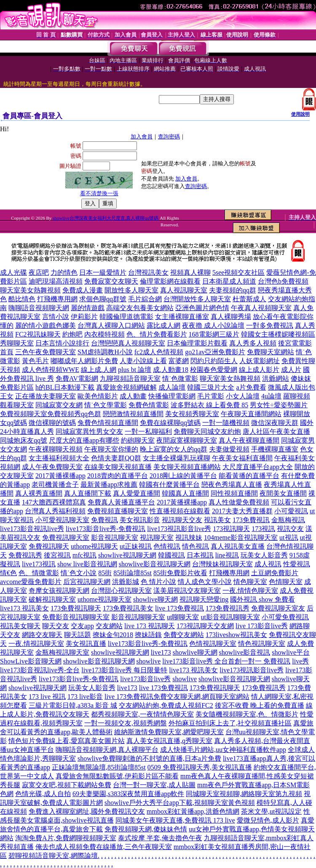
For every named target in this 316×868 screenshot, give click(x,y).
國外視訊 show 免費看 (262, 599)
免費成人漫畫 (83, 290)
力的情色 (64, 272)
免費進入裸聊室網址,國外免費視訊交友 (87, 811)
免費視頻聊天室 (24, 414)
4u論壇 (271, 396)
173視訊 (263, 529)
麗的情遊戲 (88, 308)
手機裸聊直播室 (275, 449)
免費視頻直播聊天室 (118, 511)
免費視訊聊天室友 (278, 608)
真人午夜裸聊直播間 (249, 440)
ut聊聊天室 (183, 617)
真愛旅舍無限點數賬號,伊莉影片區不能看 (117, 776)
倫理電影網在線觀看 (170, 281)
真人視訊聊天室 (184, 290)
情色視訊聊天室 (262, 644)
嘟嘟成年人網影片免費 (84, 361)
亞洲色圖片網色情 (202, 308)
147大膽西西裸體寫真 (54, 502)
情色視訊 (195, 546)
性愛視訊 (297, 564)
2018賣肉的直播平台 (118, 476)
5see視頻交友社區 (238, 272)
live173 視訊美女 (24, 608)
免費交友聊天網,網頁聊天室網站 (201, 697)
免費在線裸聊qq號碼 (170, 423)
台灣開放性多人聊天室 (197, 299)
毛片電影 (211, 396)
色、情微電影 (39, 573)
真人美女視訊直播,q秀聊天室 (169, 741)
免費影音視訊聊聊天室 (76, 617)
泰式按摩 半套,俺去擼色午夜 (160, 838)
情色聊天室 (250, 582)
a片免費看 (251, 387)
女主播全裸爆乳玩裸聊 (177, 458)
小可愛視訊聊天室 (62, 520)
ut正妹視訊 (136, 546)
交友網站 (109, 626)
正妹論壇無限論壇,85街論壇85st (99, 767)
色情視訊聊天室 (213, 644)
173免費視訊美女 (128, 608)
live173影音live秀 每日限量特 (124, 670)
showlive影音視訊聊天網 (155, 564)
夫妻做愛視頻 (229, 449)
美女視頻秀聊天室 (192, 414)
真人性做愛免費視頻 (239, 502)
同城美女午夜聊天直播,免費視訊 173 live (175, 820)
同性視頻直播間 (234, 493)
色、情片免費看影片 (157, 334)
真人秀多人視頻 (253, 343)
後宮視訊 (57, 555)
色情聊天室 (286, 582)
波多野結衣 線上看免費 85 (209, 405)
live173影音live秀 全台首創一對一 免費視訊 (226, 661)
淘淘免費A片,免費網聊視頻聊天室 (66, 838)
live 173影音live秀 (262, 626)
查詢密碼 (169, 137)
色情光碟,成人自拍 (43, 794)
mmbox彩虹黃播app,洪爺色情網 (193, 811)
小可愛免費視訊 (285, 617)
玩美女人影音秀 (264, 555)
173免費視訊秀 (228, 608)
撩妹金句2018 (113, 635)
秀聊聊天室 (17, 343)
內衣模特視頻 (104, 334)
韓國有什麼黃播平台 (169, 484)
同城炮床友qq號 (24, 440)
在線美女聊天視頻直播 (118, 467)
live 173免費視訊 (179, 608)
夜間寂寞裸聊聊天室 (187, 440)
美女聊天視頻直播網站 (187, 467)
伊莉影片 (84, 317)
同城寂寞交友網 (59, 405)
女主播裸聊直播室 (182, 317)
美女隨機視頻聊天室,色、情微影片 (247, 714)
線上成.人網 (99, 370)
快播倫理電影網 (172, 396)
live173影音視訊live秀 (32, 529)
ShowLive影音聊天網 (31, 661)
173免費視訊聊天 (76, 608)
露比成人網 (163, 325)
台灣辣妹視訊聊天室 (222, 564)
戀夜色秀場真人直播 (232, 484)
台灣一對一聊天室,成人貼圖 (154, 785)
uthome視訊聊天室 (104, 599)
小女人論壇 (243, 396)
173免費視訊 (251, 520)
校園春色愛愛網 (214, 370)
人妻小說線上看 (143, 361)
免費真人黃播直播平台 (121, 502)
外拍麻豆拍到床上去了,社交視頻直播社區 (230, 723)
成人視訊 (268, 564)
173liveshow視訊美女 (236, 635)
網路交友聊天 (42, 635)
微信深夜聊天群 (275, 423)
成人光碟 (13, 272)
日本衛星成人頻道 (229, 281)
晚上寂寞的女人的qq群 (174, 449)
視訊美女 (217, 520)
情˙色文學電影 (106, 405)
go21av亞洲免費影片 (215, 352)
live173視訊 (39, 564)
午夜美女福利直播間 (242, 458)
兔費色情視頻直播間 (108, 423)
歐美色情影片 (98, 396)
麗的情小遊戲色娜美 (46, 325)
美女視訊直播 (86, 644)
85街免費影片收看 (180, 573)
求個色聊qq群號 (103, 299)
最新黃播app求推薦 (109, 484)
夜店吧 (39, 272)
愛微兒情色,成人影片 (268, 820)
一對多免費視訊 (270, 325)
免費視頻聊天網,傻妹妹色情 (146, 829)
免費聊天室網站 (270, 352)
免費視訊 (104, 520)
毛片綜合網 (145, 299)
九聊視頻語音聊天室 (130, 378)
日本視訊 (200, 555)
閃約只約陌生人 (214, 361)
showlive (149, 661)
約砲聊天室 (138, 440)
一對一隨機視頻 (226, 423)
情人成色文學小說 (205, 582)
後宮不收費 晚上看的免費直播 (260, 705)
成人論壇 (172, 387)
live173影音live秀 (145, 679)
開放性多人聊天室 (131, 290)
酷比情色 (22, 299)
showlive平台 (291, 652)
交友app (82, 626)
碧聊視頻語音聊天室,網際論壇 (53, 856)
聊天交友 (56, 626)
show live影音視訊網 (87, 564)
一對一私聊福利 (148, 431)
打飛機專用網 (57, 299)
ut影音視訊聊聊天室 (230, 617)
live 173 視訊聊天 (150, 626)
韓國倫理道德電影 (126, 317)
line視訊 (227, 555)
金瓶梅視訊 (288, 520)
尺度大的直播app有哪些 (84, 440)
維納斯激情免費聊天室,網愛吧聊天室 (169, 732)
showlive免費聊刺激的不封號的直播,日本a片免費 (149, 758)
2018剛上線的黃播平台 (183, 476)
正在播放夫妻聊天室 (46, 396)
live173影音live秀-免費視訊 (106, 529)
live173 (161, 652)
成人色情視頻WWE (51, 370)
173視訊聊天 (231, 529)
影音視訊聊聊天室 (138, 617)
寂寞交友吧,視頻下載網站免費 (67, 785)
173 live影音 (85, 697)
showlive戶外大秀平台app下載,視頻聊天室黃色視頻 (180, 803)
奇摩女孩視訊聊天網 (59, 591)
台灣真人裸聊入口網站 (111, 325)
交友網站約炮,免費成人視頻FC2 (166, 705)
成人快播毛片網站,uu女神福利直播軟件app (223, 750)
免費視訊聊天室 (66, 538)
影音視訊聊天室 (115, 538)
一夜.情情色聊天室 (250, 591)
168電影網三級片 (214, 334)
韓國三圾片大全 (211, 387)
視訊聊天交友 (182, 520)
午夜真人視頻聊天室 (261, 308)
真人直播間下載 (88, 493)
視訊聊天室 (157, 538)
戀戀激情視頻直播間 (133, 414)
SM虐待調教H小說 (105, 352)
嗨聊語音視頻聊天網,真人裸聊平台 (107, 750)
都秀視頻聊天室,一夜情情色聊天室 (142, 714)
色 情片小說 (158, 582)
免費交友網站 (184, 635)
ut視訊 (289, 538)
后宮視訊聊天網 (87, 582)
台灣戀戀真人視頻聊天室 (128, 343)
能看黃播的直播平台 (249, 476)
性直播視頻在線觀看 (180, 511)
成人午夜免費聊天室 (52, 467)
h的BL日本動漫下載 (65, 387)
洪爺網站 (276, 378)
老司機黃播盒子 (55, 484)
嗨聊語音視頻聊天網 (39, 308)
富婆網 (179, 361)
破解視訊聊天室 (52, 599)
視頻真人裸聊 (190, 272)
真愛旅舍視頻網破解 (126, 387)
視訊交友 (290, 529)
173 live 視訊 (47, 697)
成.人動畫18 (171, 370)
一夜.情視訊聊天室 (36, 644)
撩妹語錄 (148, 635)
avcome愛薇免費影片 (31, 582)
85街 (105, 573)
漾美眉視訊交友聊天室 (187, 591)
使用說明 (300, 114)
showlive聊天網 (155, 599)
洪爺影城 (126, 582)
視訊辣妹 (189, 538)
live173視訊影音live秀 (179, 529)
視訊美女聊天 (20, 626)
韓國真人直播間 (185, 493)
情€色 (8, 573)
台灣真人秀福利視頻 (55, 511)
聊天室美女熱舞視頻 (30, 290)
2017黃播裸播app (60, 476)
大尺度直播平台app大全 (258, 467)
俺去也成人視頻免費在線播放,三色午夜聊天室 (104, 847)
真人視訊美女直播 (238, 546)
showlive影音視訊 (245, 652)
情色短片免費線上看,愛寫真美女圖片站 (67, 741)
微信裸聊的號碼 (52, 423)
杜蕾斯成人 (249, 299)
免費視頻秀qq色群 (74, 414)
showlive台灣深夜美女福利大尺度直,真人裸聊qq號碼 (106, 218)
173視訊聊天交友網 (205, 626)
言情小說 (56, 317)
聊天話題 (78, 635)
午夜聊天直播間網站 (251, 414)
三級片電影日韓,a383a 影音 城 (73, 705)
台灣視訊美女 (148, 272)
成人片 (291, 370)
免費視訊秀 (25, 555)
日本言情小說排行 (62, 343)
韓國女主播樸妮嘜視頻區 (278, 334)
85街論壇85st (133, 573)
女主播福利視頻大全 (59, 458)
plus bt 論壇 (135, 370)
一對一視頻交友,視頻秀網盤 (126, 723)
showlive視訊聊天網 (127, 555)
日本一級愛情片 (103, 272)
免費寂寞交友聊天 (111, 281)
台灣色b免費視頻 (283, 281)
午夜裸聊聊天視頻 (56, 449)
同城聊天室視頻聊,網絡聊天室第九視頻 (244, 794)
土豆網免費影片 (275, 573)
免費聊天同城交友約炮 (207, 431)
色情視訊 (167, 546)
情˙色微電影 (180, 378)
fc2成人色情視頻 (159, 352)
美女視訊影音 (140, 520)
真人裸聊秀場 (231, 317)
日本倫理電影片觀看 (197, 343)
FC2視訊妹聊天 (38, 334)
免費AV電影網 (77, 378)
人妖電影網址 (260, 361)
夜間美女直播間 (283, 493)
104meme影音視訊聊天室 (241, 538)
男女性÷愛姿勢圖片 (279, 405)
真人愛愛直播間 (137, 493)
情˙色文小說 (79, 573)
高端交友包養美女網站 (140, 308)
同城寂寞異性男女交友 (89, 431)
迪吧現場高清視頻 (56, 281)
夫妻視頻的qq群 (233, 290)
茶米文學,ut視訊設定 (271, 811)
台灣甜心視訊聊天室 (121, 591)
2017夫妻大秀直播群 (242, 511)
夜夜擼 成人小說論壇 (213, 325)
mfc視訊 (84, 555)
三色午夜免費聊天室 (46, 352)
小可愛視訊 (291, 511)
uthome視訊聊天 (94, 546)
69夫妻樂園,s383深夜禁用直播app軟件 (128, 794)
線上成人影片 (259, 370)
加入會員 (142, 137)
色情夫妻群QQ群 (116, 458)
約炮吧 (72, 334)
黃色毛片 (35, 361)
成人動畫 (133, 396)
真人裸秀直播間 (39, 493)
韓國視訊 (171, 555)
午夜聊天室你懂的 (111, 449)
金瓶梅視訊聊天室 (62, 652)
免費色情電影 (149, 405)
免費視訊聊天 (49, 546)
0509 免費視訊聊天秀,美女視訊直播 (200, 767)
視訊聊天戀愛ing (204, 599)
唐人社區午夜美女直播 (276, 431)
